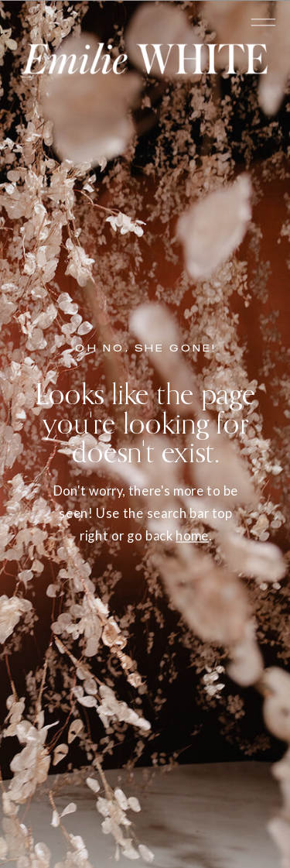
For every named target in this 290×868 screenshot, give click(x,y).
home (192, 536)
